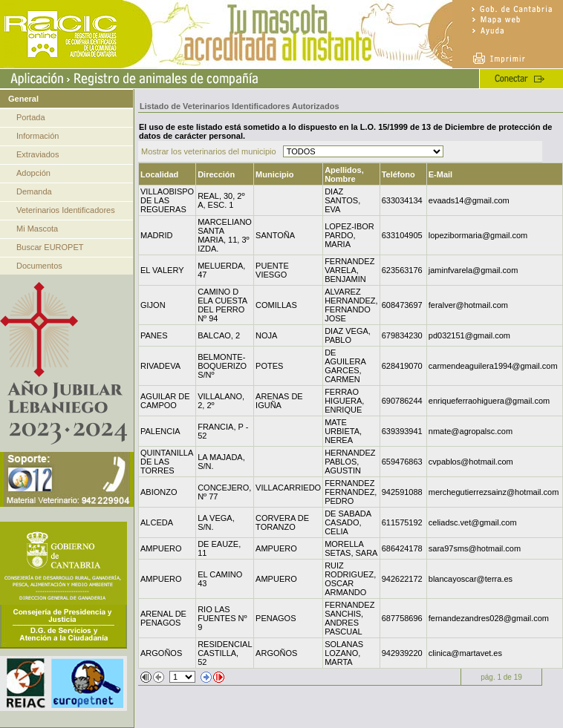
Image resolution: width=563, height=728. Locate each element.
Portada (31, 117)
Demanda (34, 191)
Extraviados (38, 154)
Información (38, 136)
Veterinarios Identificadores (66, 210)
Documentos (39, 266)
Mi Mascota (37, 229)
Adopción (33, 173)
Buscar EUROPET (50, 247)
